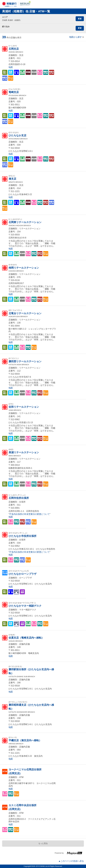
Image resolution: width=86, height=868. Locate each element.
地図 (11, 67)
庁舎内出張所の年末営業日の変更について (30, 514)
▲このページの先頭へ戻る (71, 861)
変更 (80, 19)
